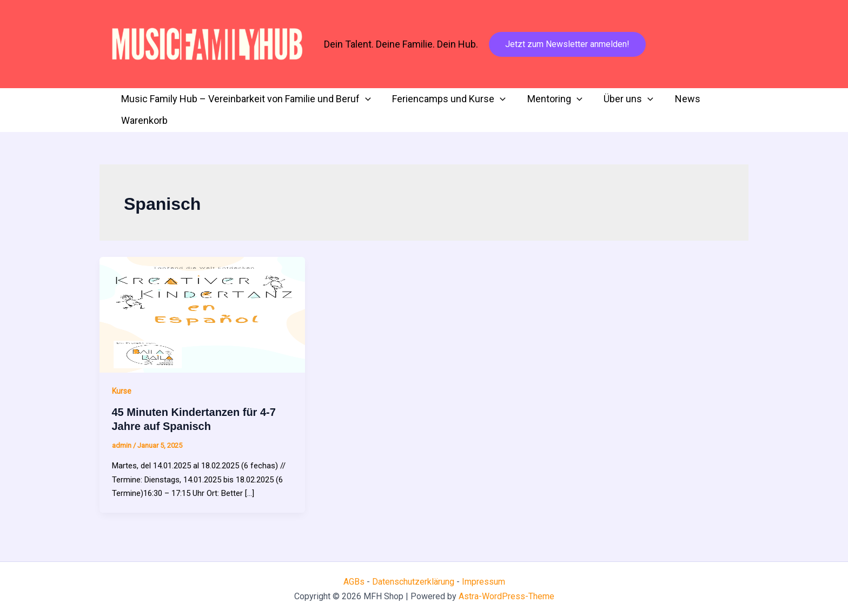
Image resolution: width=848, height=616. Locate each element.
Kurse (122, 391)
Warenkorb (143, 120)
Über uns (621, 99)
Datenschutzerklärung (414, 582)
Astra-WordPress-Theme (506, 596)
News (678, 99)
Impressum (483, 582)
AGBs (354, 582)
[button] (567, 44)
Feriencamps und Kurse (446, 99)
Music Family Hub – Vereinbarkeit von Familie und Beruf (245, 99)
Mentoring (550, 99)
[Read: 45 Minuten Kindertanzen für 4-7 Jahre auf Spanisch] (202, 314)
